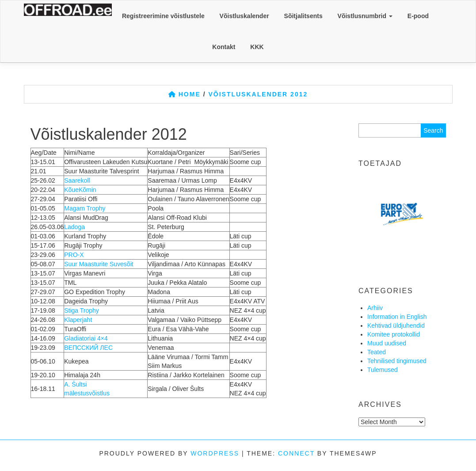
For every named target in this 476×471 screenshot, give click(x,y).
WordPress (215, 453)
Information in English (397, 317)
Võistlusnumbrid (365, 16)
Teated (377, 352)
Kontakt (224, 47)
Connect (296, 453)
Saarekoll (77, 180)
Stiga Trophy (82, 310)
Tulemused (383, 370)
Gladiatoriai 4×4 (86, 338)
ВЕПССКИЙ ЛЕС (88, 348)
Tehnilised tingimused (397, 361)
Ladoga (74, 227)
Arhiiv (375, 308)
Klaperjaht (78, 320)
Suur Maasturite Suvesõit (99, 264)
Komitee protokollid (394, 334)
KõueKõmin (80, 190)
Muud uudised (387, 343)
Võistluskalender (244, 16)
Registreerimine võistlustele (163, 16)
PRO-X (74, 255)
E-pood (418, 16)
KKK (257, 47)
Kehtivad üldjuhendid (396, 325)
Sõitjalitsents (303, 16)
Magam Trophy (85, 208)
